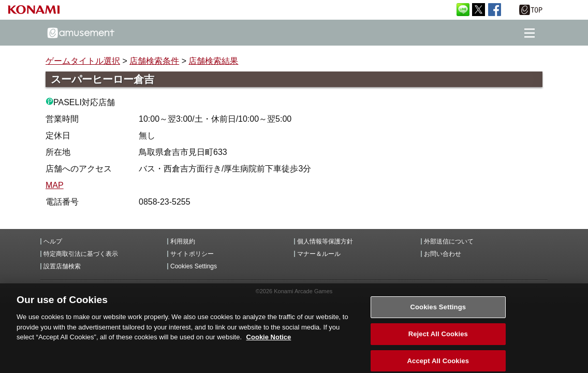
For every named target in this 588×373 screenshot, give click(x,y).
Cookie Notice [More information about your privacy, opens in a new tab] (269, 342)
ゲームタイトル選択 (83, 61)
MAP (55, 185)
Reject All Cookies (438, 339)
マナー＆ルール (319, 254)
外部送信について (449, 241)
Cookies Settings (194, 266)
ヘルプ (53, 241)
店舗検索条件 (154, 61)
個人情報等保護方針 (325, 241)
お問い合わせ (443, 254)
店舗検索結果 (213, 61)
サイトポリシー (192, 254)
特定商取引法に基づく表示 (81, 254)
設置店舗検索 (62, 266)
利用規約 (183, 241)
